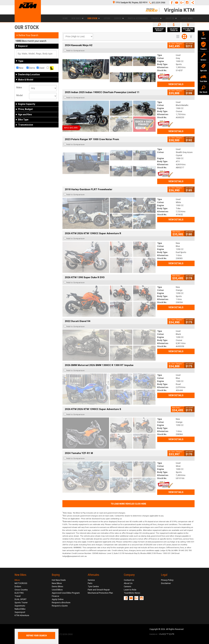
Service (119, 18)
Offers (107, 18)
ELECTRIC (19, 593)
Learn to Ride (130, 590)
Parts (90, 583)
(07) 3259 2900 (158, 3)
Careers (128, 586)
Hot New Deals (59, 580)
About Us (171, 18)
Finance (157, 18)
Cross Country (21, 590)
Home (65, 18)
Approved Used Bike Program (66, 593)
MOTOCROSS (21, 583)
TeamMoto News (132, 593)
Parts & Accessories (138, 18)
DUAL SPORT (21, 599)
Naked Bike (20, 609)
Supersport (20, 612)
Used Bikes (57, 590)
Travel (18, 596)
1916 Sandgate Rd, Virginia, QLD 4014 (130, 2)
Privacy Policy (167, 580)
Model (19, 95)
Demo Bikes (58, 586)
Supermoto (20, 606)
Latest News (187, 18)
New (20, 68)
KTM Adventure (22, 615)
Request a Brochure (61, 603)
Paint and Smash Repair (99, 590)
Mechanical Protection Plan (100, 593)
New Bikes (78, 18)
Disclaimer (166, 583)
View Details (176, 84)
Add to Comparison (76, 51)
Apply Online (58, 599)
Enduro (18, 586)
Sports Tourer (21, 603)
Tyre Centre (93, 586)
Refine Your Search (27, 35)
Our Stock (94, 18)
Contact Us (129, 580)
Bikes (17, 580)
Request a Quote (60, 606)
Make (19, 87)
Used (40, 68)
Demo (31, 68)
